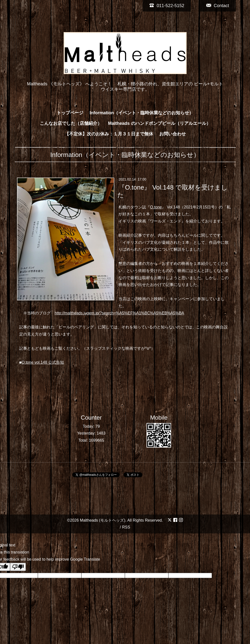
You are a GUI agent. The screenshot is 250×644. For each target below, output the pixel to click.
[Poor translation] (18, 567)
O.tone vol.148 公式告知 (43, 362)
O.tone (156, 207)
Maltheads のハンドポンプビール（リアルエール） (159, 123)
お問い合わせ (173, 134)
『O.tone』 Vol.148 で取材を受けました (172, 191)
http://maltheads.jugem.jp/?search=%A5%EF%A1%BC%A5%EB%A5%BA (119, 313)
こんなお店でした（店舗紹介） (71, 123)
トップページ (70, 113)
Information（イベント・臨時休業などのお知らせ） (142, 113)
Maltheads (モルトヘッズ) (103, 520)
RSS (126, 527)
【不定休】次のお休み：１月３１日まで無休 (109, 134)
